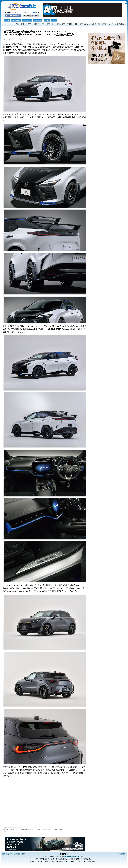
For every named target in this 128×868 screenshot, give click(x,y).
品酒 (104, 24)
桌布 (47, 21)
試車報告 (37, 24)
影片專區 (27, 21)
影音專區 (29, 24)
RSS (54, 21)
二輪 (86, 24)
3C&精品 (93, 24)
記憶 (37, 13)
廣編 (18, 24)
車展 (44, 24)
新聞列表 (16, 21)
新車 (23, 24)
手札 (114, 24)
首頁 (7, 21)
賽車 (81, 24)
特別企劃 (70, 24)
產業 (49, 24)
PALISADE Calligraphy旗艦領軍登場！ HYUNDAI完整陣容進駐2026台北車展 (35, 830)
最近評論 (120, 24)
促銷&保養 (61, 24)
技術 (54, 24)
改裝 (76, 24)
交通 (109, 24)
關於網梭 (6, 854)
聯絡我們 (21, 854)
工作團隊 (14, 854)
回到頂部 (122, 854)
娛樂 (99, 24)
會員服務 (38, 21)
